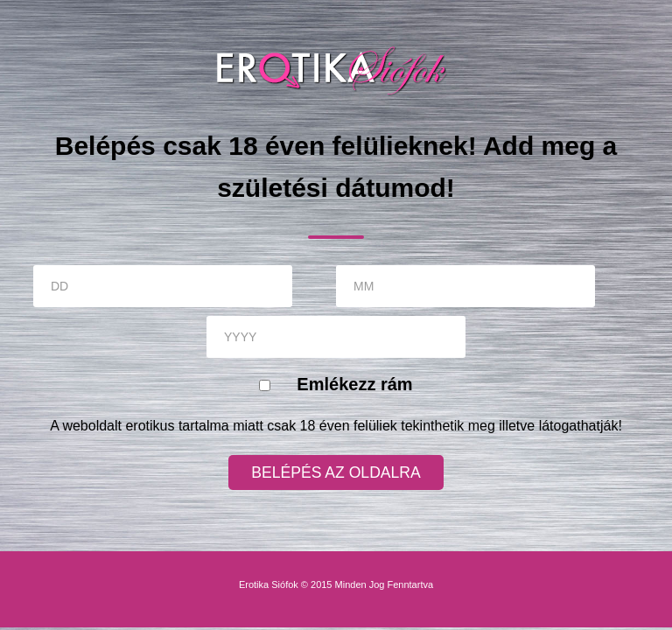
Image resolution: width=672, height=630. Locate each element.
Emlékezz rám (354, 384)
